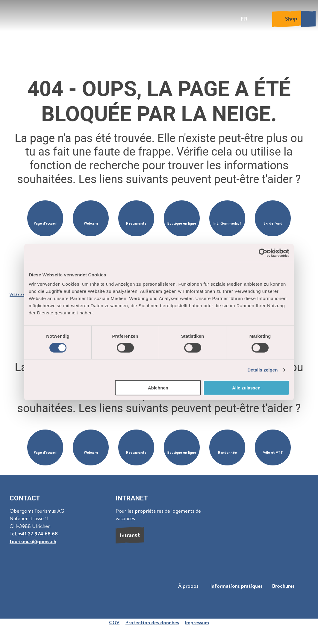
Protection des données (152, 622)
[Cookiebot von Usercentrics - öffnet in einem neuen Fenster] (263, 253)
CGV (114, 622)
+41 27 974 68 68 (38, 534)
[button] (45, 218)
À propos (188, 586)
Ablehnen (158, 388)
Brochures (283, 586)
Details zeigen (262, 370)
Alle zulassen (246, 388)
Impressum (197, 622)
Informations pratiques (237, 586)
